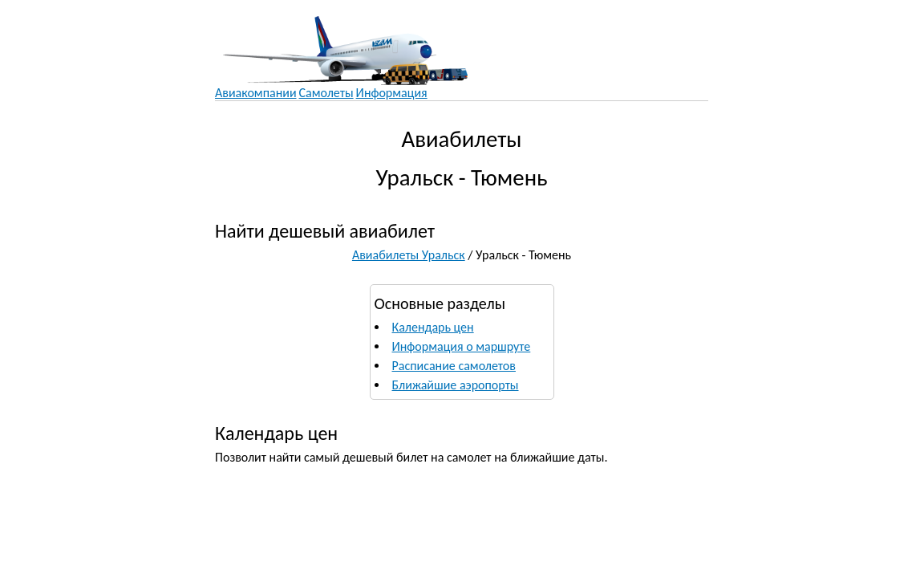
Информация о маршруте (462, 346)
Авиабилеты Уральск (409, 255)
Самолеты (326, 93)
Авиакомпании (256, 93)
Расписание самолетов (454, 366)
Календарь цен (433, 327)
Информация (392, 93)
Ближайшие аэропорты (456, 385)
